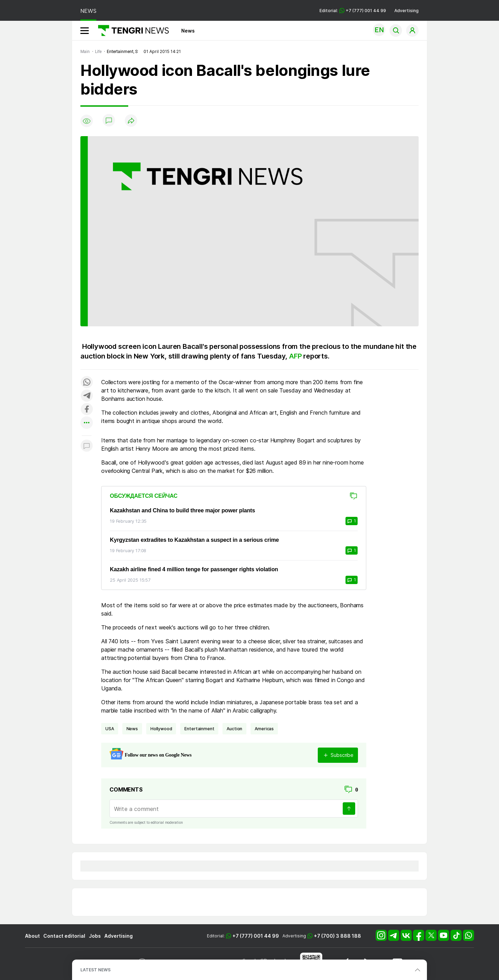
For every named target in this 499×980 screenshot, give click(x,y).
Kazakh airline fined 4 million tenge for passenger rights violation (194, 569)
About (32, 936)
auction (234, 729)
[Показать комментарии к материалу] (87, 446)
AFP (296, 356)
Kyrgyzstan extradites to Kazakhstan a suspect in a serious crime (194, 540)
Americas (264, 729)
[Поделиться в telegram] (87, 396)
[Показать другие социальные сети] (87, 423)
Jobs (95, 936)
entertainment (199, 729)
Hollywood (161, 729)
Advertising (406, 11)
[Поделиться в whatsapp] (87, 383)
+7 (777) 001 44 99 (256, 936)
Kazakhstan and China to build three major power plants (182, 510)
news (132, 729)
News (188, 31)
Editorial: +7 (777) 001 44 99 (353, 11)
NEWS (88, 11)
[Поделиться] (131, 121)
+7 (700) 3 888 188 (338, 936)
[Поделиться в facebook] (87, 410)
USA (110, 729)
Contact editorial (64, 936)
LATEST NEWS (95, 970)
